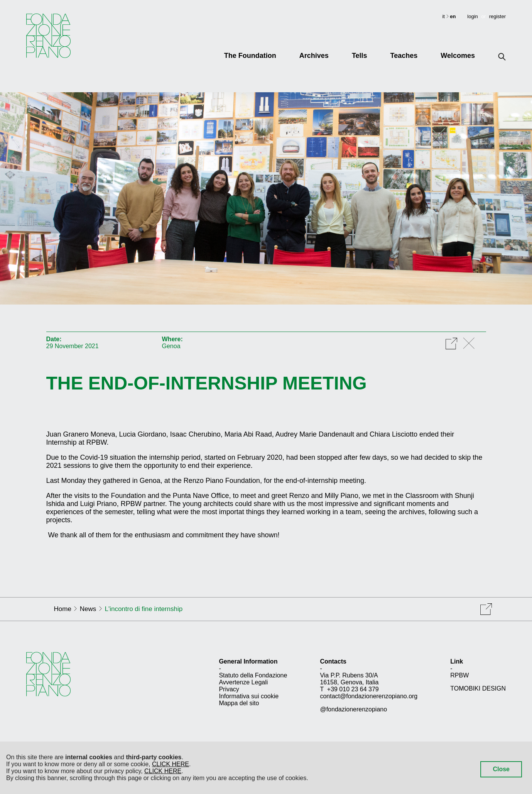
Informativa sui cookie (249, 696)
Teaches (404, 56)
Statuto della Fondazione (253, 675)
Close (501, 769)
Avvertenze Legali (243, 682)
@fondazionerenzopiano (353, 709)
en (453, 16)
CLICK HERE (171, 764)
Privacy (229, 689)
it (444, 16)
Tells (360, 56)
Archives (314, 56)
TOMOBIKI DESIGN (478, 688)
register (497, 16)
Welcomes (458, 56)
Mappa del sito (239, 703)
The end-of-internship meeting (207, 383)
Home (63, 609)
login (472, 16)
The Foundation (250, 56)
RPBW (459, 675)
